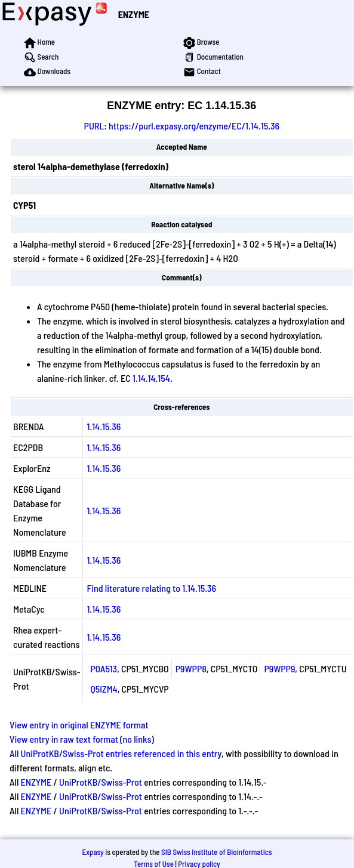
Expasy (93, 852)
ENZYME (134, 14)
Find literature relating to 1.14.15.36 (151, 588)
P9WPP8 (191, 668)
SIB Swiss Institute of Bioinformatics (216, 852)
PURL (94, 126)
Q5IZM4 (104, 689)
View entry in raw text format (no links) (82, 739)
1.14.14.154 (151, 378)
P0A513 (104, 668)
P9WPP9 (279, 668)
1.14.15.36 (104, 426)
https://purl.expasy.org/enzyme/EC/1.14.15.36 (194, 126)
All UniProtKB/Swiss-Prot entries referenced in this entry (116, 753)
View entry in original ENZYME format (79, 725)
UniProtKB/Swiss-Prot (101, 782)
